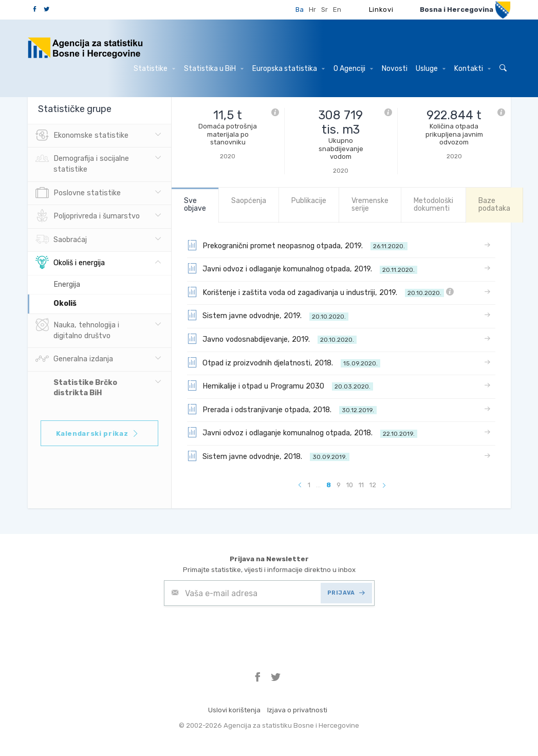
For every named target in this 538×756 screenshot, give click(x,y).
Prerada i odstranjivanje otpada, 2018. (282, 409)
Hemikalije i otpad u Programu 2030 (280, 385)
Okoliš (65, 303)
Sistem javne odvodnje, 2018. (268, 456)
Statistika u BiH (214, 69)
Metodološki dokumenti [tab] (433, 205)
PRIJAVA (346, 593)
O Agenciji (353, 69)
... (318, 485)
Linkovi (381, 10)
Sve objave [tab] (195, 205)
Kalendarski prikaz (98, 434)
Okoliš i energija (70, 263)
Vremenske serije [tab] (370, 205)
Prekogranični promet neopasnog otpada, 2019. (297, 245)
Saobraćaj (61, 240)
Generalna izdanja (74, 359)
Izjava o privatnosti (297, 710)
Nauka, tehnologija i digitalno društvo (77, 329)
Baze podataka (494, 205)
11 (361, 485)
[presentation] (242, 631)
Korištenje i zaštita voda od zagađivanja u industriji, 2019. (320, 292)
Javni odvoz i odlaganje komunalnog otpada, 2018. (302, 432)
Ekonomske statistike (82, 136)
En (337, 10)
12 (373, 485)
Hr (312, 10)
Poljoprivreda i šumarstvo (88, 216)
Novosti (395, 69)
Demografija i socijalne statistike (82, 163)
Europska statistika (289, 69)
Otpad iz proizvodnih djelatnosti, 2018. (284, 362)
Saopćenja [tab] (249, 201)
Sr (324, 10)
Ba (300, 10)
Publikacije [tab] (309, 201)
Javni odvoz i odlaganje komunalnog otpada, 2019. (302, 268)
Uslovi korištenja (234, 710)
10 (350, 485)
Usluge (431, 69)
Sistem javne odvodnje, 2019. (268, 315)
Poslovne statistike (78, 193)
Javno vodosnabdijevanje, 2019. (272, 339)
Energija (67, 284)
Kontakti (472, 69)
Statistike (154, 69)
